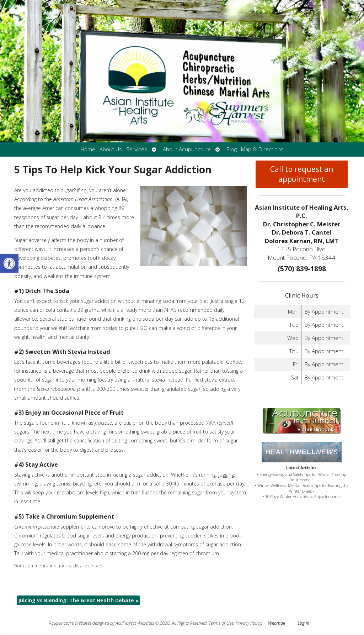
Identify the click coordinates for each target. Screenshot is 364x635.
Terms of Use (221, 623)
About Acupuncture (187, 149)
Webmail (277, 623)
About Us (111, 149)
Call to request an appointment (302, 174)
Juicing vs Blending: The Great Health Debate (78, 600)
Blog (232, 149)
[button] (9, 263)
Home (88, 149)
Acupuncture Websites (70, 623)
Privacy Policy (248, 623)
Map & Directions (262, 149)
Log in (303, 623)
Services (137, 149)
